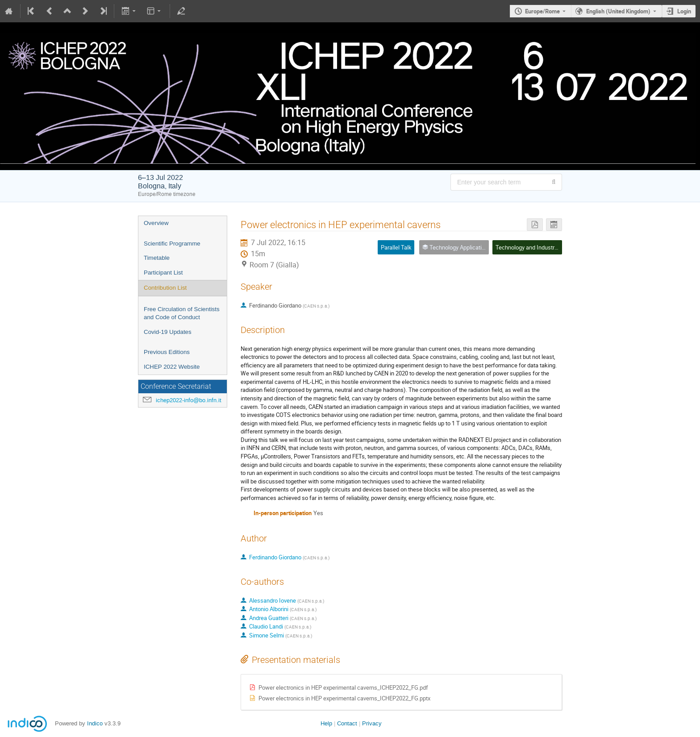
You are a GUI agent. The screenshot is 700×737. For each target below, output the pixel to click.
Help (326, 723)
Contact (347, 723)
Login (684, 11)
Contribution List (165, 288)
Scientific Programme (172, 244)
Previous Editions (167, 352)
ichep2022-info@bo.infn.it (189, 400)
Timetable (157, 258)
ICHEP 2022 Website (172, 367)
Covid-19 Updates (168, 332)
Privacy (372, 723)
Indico (95, 723)
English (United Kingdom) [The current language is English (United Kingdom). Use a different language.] (618, 11)
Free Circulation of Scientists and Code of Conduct (182, 313)
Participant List (163, 273)
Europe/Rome (542, 11)
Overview (156, 223)
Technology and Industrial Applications (544, 247)
